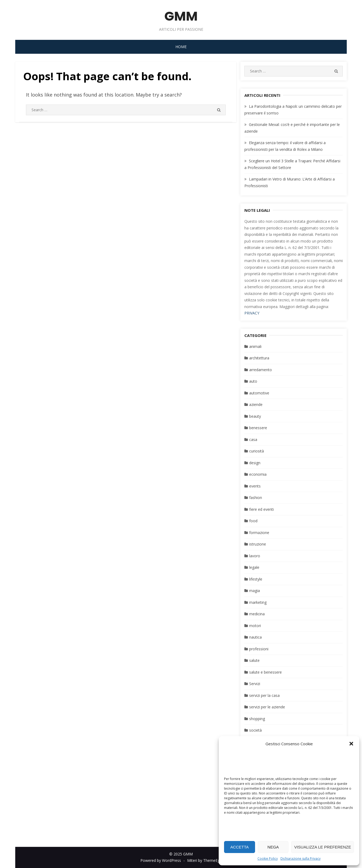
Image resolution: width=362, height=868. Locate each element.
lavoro (255, 556)
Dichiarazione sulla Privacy (301, 859)
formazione (259, 533)
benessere (258, 428)
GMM (181, 16)
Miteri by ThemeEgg (205, 860)
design (255, 463)
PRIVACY (252, 313)
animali (255, 346)
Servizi (255, 684)
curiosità (257, 451)
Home (181, 47)
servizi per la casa (264, 695)
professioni (259, 649)
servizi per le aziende (267, 707)
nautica (255, 637)
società (255, 730)
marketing (258, 602)
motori (255, 626)
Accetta (239, 847)
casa (253, 439)
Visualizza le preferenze (323, 847)
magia (255, 591)
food (253, 521)
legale (254, 567)
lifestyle (256, 579)
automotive (259, 393)
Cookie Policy (268, 859)
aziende (256, 404)
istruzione (258, 544)
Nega (273, 847)
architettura (259, 358)
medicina (257, 614)
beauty (255, 416)
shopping (257, 719)
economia (258, 474)
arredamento (261, 370)
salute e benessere (265, 672)
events (255, 486)
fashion (256, 498)
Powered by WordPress (161, 860)
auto (253, 381)
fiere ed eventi (261, 509)
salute (254, 660)
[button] (351, 744)
